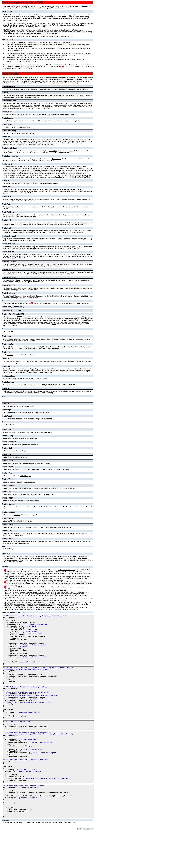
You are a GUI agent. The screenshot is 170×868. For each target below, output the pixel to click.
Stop (82, 23)
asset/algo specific (20, 606)
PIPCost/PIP (71, 189)
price (85, 607)
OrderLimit (72, 45)
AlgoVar (20, 580)
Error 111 (67, 81)
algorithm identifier (13, 412)
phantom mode (34, 470)
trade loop (16, 79)
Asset (32, 419)
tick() (46, 861)
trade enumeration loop (66, 570)
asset (8, 419)
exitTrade (81, 594)
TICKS (10, 590)
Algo (37, 412)
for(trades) (53, 861)
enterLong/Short (10, 573)
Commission (57, 159)
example (60, 580)
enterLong (34, 438)
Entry (78, 23)
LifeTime (34, 861)
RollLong (17, 141)
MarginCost (53, 151)
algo (28, 580)
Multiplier (14, 191)
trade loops (21, 612)
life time (10, 355)
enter (9, 6)
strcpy (58, 322)
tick (29, 18)
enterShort (48, 432)
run (38, 57)
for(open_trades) (42, 601)
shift (67, 606)
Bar (18, 371)
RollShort (24, 141)
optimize (41, 602)
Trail (41, 43)
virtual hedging (26, 476)
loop (35, 602)
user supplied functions (66, 861)
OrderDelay (28, 46)
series (73, 602)
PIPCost (33, 577)
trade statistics (10, 580)
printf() (27, 584)
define (54, 324)
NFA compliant (59, 170)
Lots (15, 339)
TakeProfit (90, 23)
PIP (28, 577)
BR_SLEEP (8, 597)
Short (36, 592)
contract (17, 515)
